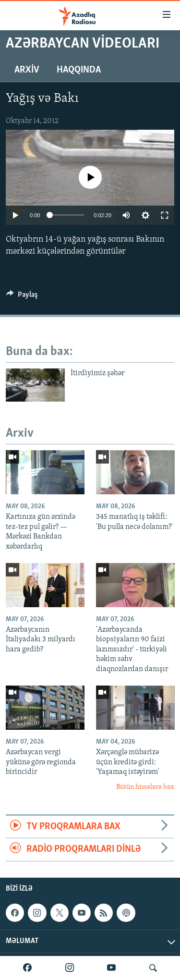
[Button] (22, 297)
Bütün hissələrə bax (145, 787)
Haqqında (79, 70)
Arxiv (27, 70)
